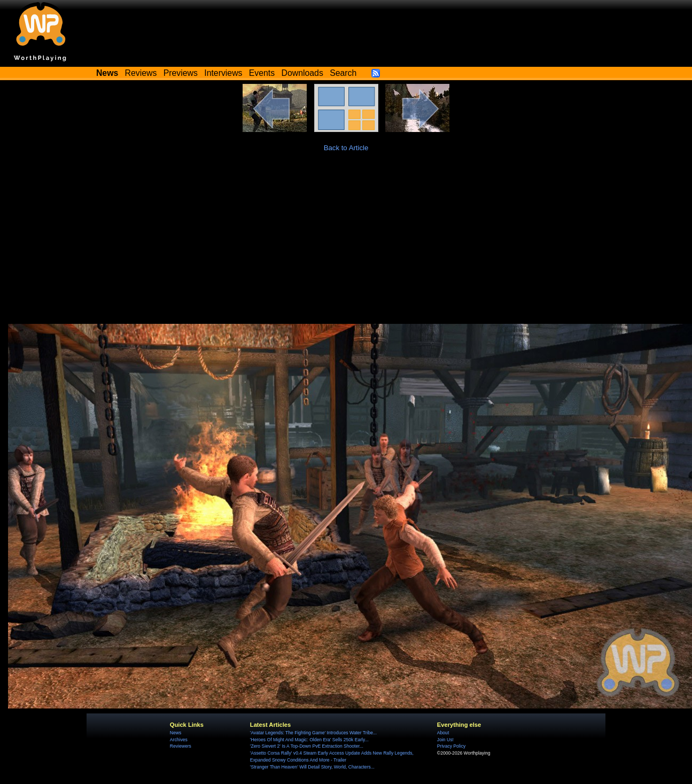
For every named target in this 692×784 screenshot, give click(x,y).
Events (262, 73)
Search (343, 73)
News (176, 733)
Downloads (302, 73)
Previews (181, 73)
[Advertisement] (346, 244)
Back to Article (346, 148)
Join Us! (445, 740)
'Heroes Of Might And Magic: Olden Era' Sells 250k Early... (309, 740)
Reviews (141, 73)
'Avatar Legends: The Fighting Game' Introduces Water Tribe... (313, 733)
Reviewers (181, 746)
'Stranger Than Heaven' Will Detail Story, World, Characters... (312, 767)
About (443, 733)
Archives (179, 740)
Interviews (223, 73)
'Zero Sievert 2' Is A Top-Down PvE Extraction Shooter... (307, 746)
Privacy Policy (451, 746)
